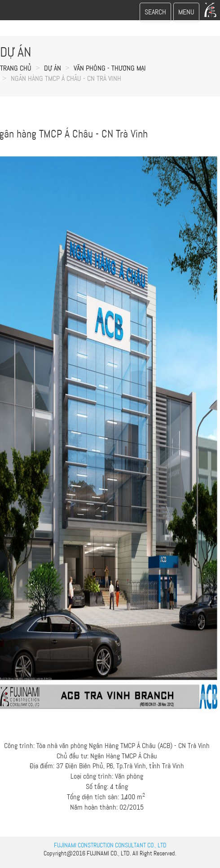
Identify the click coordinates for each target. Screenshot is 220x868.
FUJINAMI (98, 853)
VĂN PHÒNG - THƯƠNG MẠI (110, 68)
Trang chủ (16, 68)
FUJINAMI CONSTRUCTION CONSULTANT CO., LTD (110, 845)
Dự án (53, 68)
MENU (189, 14)
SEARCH (155, 14)
